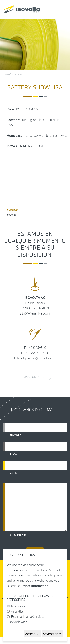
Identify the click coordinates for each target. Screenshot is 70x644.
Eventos (9, 74)
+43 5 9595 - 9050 (36, 353)
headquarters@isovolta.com (37, 358)
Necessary (18, 606)
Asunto (15, 473)
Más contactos (35, 377)
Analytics (17, 611)
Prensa (12, 215)
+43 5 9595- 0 (37, 348)
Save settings (52, 634)
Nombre (16, 435)
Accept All (32, 634)
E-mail (15, 455)
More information (35, 586)
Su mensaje (18, 536)
